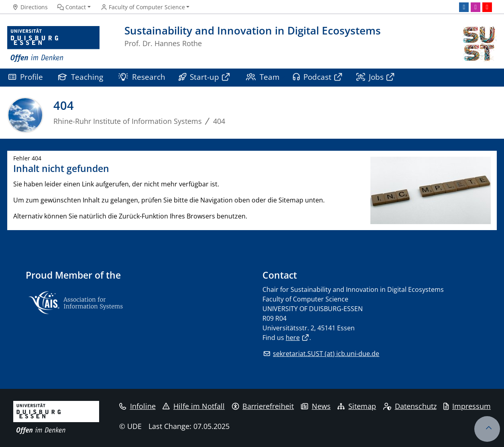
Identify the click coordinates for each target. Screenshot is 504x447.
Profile (26, 77)
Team (263, 77)
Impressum (467, 406)
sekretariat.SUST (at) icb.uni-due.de (326, 354)
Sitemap (357, 406)
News (316, 406)
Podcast (312, 77)
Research (142, 77)
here (293, 338)
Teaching (81, 77)
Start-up (199, 77)
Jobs (370, 77)
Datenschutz (410, 406)
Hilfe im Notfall (194, 406)
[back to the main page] (479, 44)
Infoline (137, 406)
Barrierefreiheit (263, 406)
